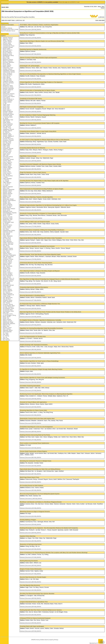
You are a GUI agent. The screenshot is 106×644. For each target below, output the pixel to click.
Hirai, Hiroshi (6, 121)
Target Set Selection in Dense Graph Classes (33, 172)
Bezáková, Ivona (7, 54)
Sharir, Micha (6, 270)
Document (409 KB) (31, 161)
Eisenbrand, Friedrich (9, 94)
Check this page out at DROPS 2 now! (69, 2)
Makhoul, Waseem (8, 187)
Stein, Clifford (6, 284)
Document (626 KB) (31, 482)
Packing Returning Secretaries (29, 561)
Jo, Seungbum (7, 138)
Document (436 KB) (31, 112)
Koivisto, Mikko (7, 161)
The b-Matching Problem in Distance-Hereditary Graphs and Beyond (40, 271)
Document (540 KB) (31, 194)
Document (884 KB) (31, 292)
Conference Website (7, 28)
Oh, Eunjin (6, 224)
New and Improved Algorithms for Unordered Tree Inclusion (37, 246)
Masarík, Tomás (7, 192)
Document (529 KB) (31, 423)
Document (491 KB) (31, 177)
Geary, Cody (6, 107)
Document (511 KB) (31, 95)
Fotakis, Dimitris (7, 102)
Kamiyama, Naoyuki (8, 140)
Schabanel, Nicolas (8, 259)
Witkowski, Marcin (8, 330)
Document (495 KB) (31, 598)
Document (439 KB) (31, 399)
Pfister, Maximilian (8, 236)
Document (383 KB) (31, 169)
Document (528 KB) (31, 87)
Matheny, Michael (7, 194)
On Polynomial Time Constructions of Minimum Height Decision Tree (40, 304)
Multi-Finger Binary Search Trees (30, 477)
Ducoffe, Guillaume (8, 90)
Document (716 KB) (31, 259)
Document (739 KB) (31, 153)
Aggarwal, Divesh (7, 39)
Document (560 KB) (31, 144)
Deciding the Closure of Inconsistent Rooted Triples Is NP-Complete (40, 123)
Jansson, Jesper (7, 135)
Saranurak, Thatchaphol (9, 255)
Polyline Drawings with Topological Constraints (34, 345)
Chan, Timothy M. (7, 73)
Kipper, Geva (6, 154)
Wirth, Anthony (7, 329)
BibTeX (39, 29)
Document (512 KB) (31, 415)
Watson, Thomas (7, 321)
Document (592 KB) (31, 541)
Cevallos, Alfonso (7, 69)
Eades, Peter (6, 92)
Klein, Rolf (6, 155)
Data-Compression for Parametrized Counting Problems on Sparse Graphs (42, 189)
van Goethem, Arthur (8, 308)
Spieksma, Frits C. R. (9, 278)
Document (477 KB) (31, 300)
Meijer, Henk (6, 198)
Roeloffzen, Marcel (8, 250)
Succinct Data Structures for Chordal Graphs (33, 577)
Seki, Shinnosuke (7, 266)
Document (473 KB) (31, 71)
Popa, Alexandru (7, 241)
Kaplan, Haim (6, 144)
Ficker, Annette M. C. (8, 99)
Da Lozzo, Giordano (8, 83)
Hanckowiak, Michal (8, 114)
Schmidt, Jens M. (7, 261)
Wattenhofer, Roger (8, 322)
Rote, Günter (6, 251)
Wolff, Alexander (7, 332)
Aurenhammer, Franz (8, 46)
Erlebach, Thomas (8, 95)
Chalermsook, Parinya (9, 72)
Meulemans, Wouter (8, 199)
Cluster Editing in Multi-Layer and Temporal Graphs (35, 222)
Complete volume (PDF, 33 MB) (10, 29)
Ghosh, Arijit (6, 109)
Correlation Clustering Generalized (30, 386)
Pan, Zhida (6, 229)
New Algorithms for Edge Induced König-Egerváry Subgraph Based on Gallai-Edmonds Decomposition (50, 279)
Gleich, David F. (7, 110)
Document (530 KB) (31, 623)
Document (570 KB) (31, 325)
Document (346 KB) (31, 308)
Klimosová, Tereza (8, 157)
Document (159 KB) (31, 38)
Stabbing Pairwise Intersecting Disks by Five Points (35, 435)
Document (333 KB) (31, 524)
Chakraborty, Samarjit (9, 71)
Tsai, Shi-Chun (7, 299)
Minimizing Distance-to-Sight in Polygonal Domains (35, 512)
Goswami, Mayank (8, 112)
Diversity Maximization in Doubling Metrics (32, 295)
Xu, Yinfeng (6, 336)
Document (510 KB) (31, 516)
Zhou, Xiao (6, 338)
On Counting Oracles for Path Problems (32, 486)
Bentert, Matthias (7, 53)
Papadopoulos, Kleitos (9, 230)
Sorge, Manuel (7, 277)
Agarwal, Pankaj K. (8, 38)
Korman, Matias (7, 163)
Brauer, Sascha (7, 65)
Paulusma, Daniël (7, 232)
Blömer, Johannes (8, 61)
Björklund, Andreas (8, 60)
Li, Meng (5, 177)
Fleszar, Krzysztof (8, 101)
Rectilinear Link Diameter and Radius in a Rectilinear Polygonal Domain (41, 502)
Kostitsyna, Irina (7, 165)
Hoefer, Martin (7, 122)
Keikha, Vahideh (7, 150)
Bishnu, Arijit (6, 58)
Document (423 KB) (31, 407)
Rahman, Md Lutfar (8, 244)
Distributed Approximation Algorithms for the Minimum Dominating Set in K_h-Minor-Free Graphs (48, 205)
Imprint (51, 640)
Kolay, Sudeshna (7, 162)
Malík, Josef (6, 188)
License (3, 27)
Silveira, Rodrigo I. (8, 273)
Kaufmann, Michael (8, 148)
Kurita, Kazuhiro (7, 173)
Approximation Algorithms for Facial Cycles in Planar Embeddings (39, 361)
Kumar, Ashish (7, 169)
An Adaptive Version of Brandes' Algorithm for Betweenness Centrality (40, 320)
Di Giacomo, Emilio (8, 87)
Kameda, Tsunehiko (8, 139)
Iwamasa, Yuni (7, 133)
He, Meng (5, 118)
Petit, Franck (6, 235)
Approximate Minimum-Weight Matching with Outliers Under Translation (41, 238)
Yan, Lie (5, 337)
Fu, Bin (5, 103)
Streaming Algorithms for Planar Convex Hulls (33, 410)
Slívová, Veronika (7, 274)
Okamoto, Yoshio (7, 225)
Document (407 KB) (31, 54)
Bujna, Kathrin (7, 66)
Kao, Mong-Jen (7, 143)
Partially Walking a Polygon (28, 520)
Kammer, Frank (7, 142)
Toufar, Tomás (7, 296)
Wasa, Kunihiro (7, 319)
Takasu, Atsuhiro (7, 289)
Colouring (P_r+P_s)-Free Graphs (30, 66)
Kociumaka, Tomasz (8, 159)
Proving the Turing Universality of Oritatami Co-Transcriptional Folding (41, 213)
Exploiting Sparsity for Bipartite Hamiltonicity (33, 49)
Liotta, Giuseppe (7, 179)
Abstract (22, 29)
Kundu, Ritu (6, 170)
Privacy (56, 640)
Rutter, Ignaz (6, 252)
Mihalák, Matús (7, 203)
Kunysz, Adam (7, 172)
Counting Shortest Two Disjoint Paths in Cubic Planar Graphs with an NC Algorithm (44, 181)
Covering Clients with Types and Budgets (32, 626)
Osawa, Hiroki (7, 228)
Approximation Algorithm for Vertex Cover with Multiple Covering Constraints (42, 378)
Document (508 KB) (31, 128)
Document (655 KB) (31, 120)
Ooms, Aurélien (7, 226)
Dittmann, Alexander (8, 88)
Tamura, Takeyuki (7, 291)
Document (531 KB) (31, 251)
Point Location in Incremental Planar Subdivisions (35, 443)
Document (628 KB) (31, 533)
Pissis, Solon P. (7, 240)
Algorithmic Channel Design (28, 156)
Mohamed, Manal (7, 206)
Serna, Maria (6, 267)
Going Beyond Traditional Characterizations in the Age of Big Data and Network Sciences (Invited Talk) (50, 33)
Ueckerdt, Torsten (7, 300)
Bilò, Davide (6, 57)
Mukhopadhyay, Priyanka (10, 213)
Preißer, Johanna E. (8, 243)
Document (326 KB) (31, 29)
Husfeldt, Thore (7, 128)
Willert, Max (6, 326)
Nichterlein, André (8, 218)
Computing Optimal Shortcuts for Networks (33, 148)
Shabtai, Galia (7, 269)
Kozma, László (7, 166)
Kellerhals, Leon (7, 151)
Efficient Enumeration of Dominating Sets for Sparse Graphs (38, 90)
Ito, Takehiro (6, 132)
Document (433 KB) (31, 508)
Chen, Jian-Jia (7, 76)
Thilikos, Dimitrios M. (8, 295)
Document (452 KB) (31, 62)
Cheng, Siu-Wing (7, 75)
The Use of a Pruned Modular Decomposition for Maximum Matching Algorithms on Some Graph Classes (50, 74)
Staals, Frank (6, 282)
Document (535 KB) (31, 243)
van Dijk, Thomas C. (8, 307)
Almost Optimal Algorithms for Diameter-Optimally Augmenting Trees (40, 353)
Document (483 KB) (31, 267)
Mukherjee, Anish (7, 211)
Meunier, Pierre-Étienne (9, 200)
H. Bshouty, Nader (8, 117)
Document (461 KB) (31, 235)
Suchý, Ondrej (7, 287)
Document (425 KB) (31, 341)
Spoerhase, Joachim (8, 280)
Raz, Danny (6, 246)
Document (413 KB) (31, 284)
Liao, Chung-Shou (8, 176)
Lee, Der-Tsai (6, 174)
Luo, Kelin (5, 185)
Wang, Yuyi (6, 318)
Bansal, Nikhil (6, 49)
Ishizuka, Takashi (7, 131)
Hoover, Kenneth (7, 125)
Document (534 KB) (31, 276)
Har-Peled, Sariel (7, 116)
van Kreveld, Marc (8, 310)
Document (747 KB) (31, 440)
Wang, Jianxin (7, 317)
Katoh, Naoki (6, 147)
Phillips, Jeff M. (7, 237)
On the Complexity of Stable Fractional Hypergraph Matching (38, 115)
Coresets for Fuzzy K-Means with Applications (33, 402)
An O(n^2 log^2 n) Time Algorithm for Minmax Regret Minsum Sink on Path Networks (45, 140)
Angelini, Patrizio (7, 42)
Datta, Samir (6, 84)
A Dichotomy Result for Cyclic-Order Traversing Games (36, 263)
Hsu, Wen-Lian (7, 127)
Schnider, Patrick (7, 262)
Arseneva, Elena (7, 45)
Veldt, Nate (6, 313)
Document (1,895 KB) (32, 498)
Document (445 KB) (31, 631)
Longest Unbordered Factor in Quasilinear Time (34, 602)
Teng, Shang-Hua (7, 293)
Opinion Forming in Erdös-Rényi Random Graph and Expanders (39, 58)
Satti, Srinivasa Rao (8, 256)
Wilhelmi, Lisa (6, 325)
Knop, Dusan (6, 158)
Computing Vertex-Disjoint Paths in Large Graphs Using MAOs (38, 131)
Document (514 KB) (31, 103)
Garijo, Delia (6, 106)
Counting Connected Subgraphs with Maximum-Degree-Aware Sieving (40, 164)
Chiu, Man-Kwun (7, 80)
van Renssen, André (8, 311)
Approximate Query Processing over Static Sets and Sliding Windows (40, 469)
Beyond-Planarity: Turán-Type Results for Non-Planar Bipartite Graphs (40, 254)
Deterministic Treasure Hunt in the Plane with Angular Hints (37, 419)
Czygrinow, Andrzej (8, 81)
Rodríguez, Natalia (8, 248)
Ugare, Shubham (7, 302)
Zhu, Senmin (6, 340)
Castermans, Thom (8, 68)
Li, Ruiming (6, 180)
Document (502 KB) (31, 615)
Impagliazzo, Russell (8, 129)
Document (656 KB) (31, 366)
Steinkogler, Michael (8, 285)
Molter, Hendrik (7, 207)
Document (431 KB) (31, 210)
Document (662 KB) (31, 457)
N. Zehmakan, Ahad (8, 222)
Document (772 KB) (31, 226)
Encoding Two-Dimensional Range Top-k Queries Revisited (37, 594)
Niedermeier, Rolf (7, 220)
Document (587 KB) (31, 474)
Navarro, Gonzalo (7, 217)
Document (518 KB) (31, 317)
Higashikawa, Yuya (8, 120)
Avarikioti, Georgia (8, 47)
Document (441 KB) (31, 374)
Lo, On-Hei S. (6, 184)
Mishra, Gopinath (7, 205)
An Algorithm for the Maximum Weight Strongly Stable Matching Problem (41, 369)
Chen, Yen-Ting (7, 79)
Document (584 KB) (31, 606)
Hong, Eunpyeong (8, 124)
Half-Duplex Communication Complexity (32, 107)
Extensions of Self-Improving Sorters (31, 544)
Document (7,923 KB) (32, 218)
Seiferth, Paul (6, 265)
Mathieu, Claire (7, 195)
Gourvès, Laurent (7, 113)
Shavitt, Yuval (6, 272)
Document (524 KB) (31, 466)
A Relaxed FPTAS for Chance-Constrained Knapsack (35, 618)
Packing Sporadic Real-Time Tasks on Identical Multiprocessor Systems (41, 610)
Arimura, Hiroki (7, 43)
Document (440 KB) (31, 136)
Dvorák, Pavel (7, 91)
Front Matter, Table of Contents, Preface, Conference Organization (39, 25)
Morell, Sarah (6, 210)
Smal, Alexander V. (8, 276)
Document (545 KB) (31, 358)
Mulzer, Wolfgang (7, 214)
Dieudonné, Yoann (8, 86)
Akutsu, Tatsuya (7, 40)
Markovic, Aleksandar (9, 189)
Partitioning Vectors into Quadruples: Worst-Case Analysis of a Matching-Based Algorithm (46, 394)
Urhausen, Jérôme (8, 304)
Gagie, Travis (6, 105)
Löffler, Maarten (7, 183)
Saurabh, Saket (7, 258)
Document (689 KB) (31, 431)
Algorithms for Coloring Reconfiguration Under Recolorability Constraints (41, 328)
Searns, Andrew (7, 263)
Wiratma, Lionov (7, 328)
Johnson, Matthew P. (8, 136)
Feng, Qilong (6, 98)
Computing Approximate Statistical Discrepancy (34, 287)
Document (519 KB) (31, 202)
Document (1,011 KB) (32, 333)
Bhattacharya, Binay (8, 55)
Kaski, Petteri (6, 146)
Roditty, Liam (6, 247)
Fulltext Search (44, 640)
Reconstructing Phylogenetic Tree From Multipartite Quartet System (40, 494)
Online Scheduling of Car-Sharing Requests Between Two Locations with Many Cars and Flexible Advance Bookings (54, 553)
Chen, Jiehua (6, 77)
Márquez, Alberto (7, 191)
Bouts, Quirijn (6, 64)
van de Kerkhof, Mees (9, 306)
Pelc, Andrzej (6, 233)
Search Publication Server (8, 31)
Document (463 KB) (31, 565)
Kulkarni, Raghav (7, 168)
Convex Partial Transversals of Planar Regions (34, 451)
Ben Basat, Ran (7, 51)
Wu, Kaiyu (6, 333)
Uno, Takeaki (6, 303)
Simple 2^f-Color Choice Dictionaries (31, 569)
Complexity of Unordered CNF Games (31, 99)
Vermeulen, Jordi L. (8, 314)
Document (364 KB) (31, 382)
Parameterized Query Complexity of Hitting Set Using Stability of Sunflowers (42, 230)
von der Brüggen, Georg (9, 315)
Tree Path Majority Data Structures (30, 585)
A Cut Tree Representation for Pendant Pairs (33, 336)
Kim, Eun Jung (7, 153)
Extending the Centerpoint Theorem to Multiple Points (36, 461)
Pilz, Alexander (7, 239)
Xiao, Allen (6, 334)
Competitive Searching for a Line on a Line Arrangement (36, 427)
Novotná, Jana (7, 221)
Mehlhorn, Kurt (7, 196)
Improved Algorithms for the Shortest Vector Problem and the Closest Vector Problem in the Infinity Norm (51, 312)
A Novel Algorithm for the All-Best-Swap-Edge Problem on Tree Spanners (41, 82)
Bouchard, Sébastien (8, 62)
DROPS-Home (35, 640)
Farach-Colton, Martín (9, 96)
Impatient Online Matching (28, 536)
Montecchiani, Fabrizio (9, 209)
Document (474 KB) (31, 79)
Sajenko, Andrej (7, 254)
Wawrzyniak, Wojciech (9, 323)
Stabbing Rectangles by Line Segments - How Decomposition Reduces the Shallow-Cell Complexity (49, 528)
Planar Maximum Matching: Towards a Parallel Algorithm (36, 197)
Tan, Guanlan (6, 292)
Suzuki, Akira (6, 288)
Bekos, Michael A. (8, 50)
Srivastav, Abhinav (8, 281)
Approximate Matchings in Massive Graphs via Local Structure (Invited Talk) (42, 41)
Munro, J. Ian (6, 215)
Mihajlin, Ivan (6, 202)
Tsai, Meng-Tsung (7, 297)
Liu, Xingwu (6, 181)
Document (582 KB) (31, 349)
